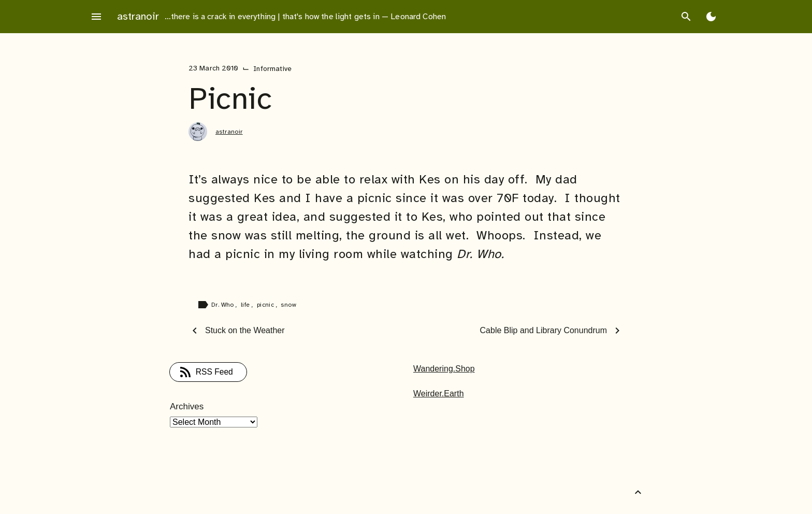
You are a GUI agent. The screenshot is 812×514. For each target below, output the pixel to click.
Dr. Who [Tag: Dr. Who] (223, 305)
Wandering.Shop (444, 369)
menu (96, 17)
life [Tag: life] (246, 305)
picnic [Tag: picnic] (266, 305)
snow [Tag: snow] (288, 305)
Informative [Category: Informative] (272, 69)
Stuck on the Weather (245, 330)
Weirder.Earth (439, 394)
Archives (187, 406)
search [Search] (686, 17)
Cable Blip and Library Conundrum (543, 330)
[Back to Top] (638, 492)
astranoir (138, 16)
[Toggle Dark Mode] (711, 17)
